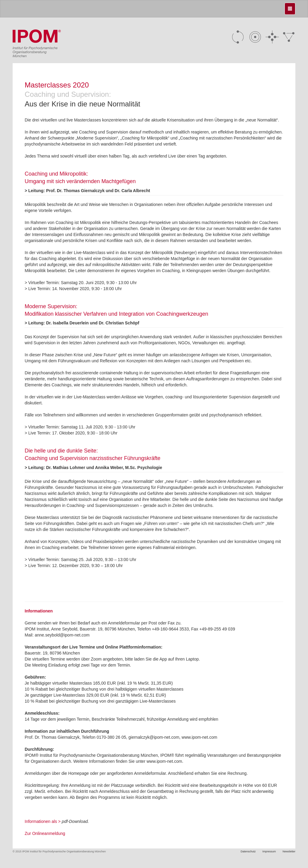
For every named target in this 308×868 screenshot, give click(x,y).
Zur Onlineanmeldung (45, 833)
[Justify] (290, 9)
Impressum (269, 851)
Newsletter (289, 851)
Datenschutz (248, 851)
